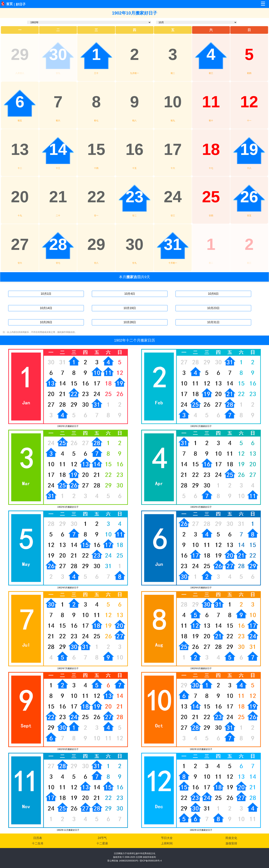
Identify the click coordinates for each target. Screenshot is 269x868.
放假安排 (231, 843)
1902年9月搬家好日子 (68, 749)
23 (134, 197)
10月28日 (130, 322)
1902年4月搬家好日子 (201, 507)
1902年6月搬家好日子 (201, 588)
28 (58, 244)
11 (211, 102)
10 (173, 102)
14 (58, 149)
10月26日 (46, 322)
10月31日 (213, 322)
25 (211, 197)
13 (20, 149)
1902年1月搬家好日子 (68, 426)
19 (249, 149)
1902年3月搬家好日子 (68, 507)
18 (211, 149)
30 (58, 54)
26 (249, 197)
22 (96, 197)
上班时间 (167, 843)
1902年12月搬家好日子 (201, 830)
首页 (9, 4)
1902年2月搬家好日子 (201, 426)
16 (134, 149)
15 (96, 149)
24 (173, 197)
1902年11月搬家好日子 (68, 830)
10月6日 (213, 294)
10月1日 (46, 294)
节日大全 (167, 838)
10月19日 (130, 308)
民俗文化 (231, 838)
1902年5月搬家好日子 (68, 588)
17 (173, 149)
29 (20, 54)
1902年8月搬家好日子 (201, 668)
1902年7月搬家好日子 (68, 668)
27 (20, 244)
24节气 (102, 838)
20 (20, 197)
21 (58, 197)
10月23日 (213, 308)
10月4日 (130, 294)
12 (249, 102)
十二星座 (102, 843)
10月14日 (46, 308)
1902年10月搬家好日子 (201, 749)
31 (173, 244)
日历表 (38, 838)
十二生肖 (38, 843)
